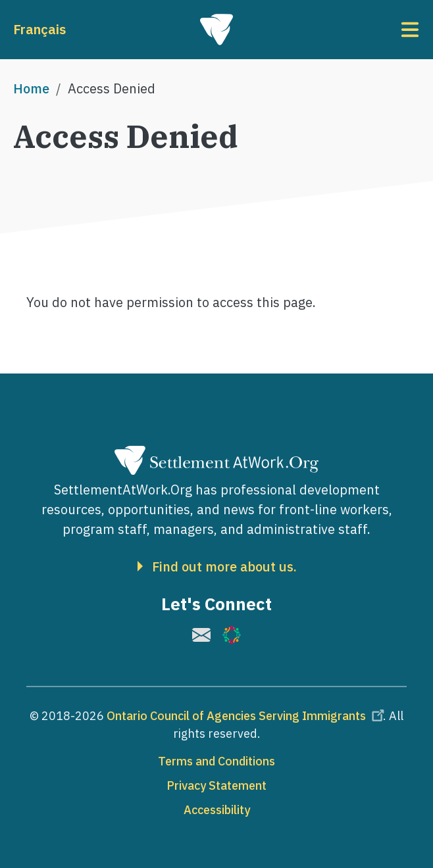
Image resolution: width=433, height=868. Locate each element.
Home (31, 88)
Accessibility (217, 810)
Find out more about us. (224, 567)
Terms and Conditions (216, 761)
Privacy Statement (216, 785)
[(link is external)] (201, 635)
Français (39, 29)
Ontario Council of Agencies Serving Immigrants (247, 716)
